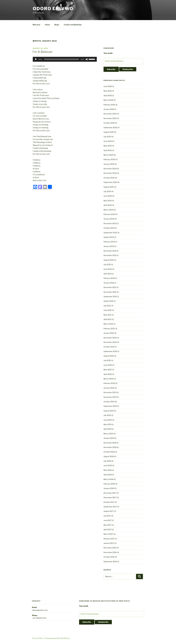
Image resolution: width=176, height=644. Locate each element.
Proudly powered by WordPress (57, 638)
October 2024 (109, 178)
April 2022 (108, 274)
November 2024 (110, 173)
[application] (65, 59)
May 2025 (108, 146)
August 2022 (109, 260)
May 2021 (107, 315)
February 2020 (109, 383)
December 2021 (110, 287)
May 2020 (108, 370)
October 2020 (109, 347)
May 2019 (107, 424)
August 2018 (109, 456)
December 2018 (110, 443)
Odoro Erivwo (53, 9)
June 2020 (108, 365)
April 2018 (108, 475)
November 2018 (110, 447)
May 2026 (108, 91)
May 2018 (107, 470)
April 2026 (108, 95)
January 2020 (109, 388)
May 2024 (108, 201)
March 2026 (108, 100)
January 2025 (109, 164)
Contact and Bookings (73, 25)
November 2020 (110, 342)
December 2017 (110, 493)
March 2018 (108, 479)
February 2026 (109, 105)
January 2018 (109, 488)
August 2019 (109, 411)
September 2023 (110, 233)
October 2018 (109, 452)
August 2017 (109, 511)
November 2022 (110, 255)
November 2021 (110, 292)
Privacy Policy (38, 638)
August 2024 (109, 187)
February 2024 (109, 214)
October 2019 (109, 402)
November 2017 (110, 497)
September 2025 (110, 127)
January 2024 (109, 219)
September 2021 (110, 296)
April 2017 (107, 529)
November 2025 (110, 118)
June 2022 (108, 269)
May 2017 (107, 525)
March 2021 (108, 324)
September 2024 (110, 182)
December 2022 (110, 251)
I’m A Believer (43, 52)
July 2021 (107, 306)
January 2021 (109, 333)
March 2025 (108, 155)
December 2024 (110, 169)
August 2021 (109, 301)
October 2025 (109, 123)
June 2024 (108, 196)
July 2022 (107, 264)
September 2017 (110, 507)
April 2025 (108, 150)
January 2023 (109, 246)
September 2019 (110, 406)
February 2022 (109, 278)
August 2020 (109, 356)
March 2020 (108, 379)
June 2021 (108, 310)
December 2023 (110, 223)
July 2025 (107, 137)
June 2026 (108, 86)
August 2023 (109, 237)
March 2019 (108, 434)
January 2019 (109, 438)
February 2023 (109, 242)
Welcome (36, 25)
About (47, 25)
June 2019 (108, 420)
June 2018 (108, 465)
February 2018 (109, 484)
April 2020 (108, 374)
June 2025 (108, 141)
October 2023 (109, 228)
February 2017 (109, 539)
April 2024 (108, 205)
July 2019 (107, 415)
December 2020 (110, 338)
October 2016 (109, 557)
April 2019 (108, 429)
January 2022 (109, 283)
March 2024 (108, 210)
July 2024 (107, 191)
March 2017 (108, 534)
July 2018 (107, 461)
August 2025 (109, 132)
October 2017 (109, 502)
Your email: (108, 53)
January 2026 (109, 109)
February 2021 (109, 328)
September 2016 (110, 561)
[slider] (61, 59)
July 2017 (107, 516)
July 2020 (107, 360)
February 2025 (109, 159)
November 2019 (110, 397)
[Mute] (87, 59)
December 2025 (110, 114)
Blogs (57, 25)
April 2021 (107, 319)
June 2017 (108, 520)
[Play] (36, 59)
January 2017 (109, 543)
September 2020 (110, 351)
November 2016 (110, 552)
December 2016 (110, 548)
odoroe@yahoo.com (40, 610)
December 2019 (110, 392)
